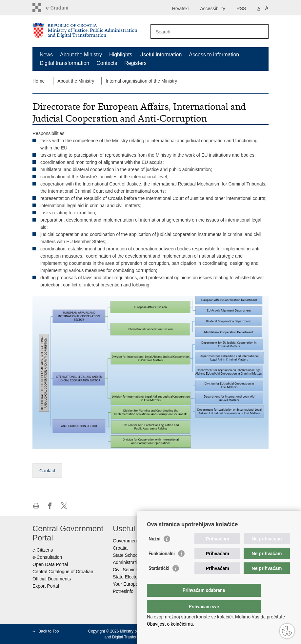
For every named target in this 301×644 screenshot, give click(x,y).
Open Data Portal (50, 564)
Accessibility (212, 9)
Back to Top (49, 631)
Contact (47, 471)
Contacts (107, 63)
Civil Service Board (132, 570)
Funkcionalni (162, 567)
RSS (241, 9)
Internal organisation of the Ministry (141, 81)
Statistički (159, 581)
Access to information (214, 55)
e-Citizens (43, 550)
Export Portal (46, 586)
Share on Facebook (50, 506)
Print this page (36, 506)
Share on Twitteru (64, 506)
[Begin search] (261, 31)
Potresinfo (123, 591)
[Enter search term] (202, 32)
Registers (135, 63)
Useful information (161, 55)
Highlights (121, 55)
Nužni (154, 552)
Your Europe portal (132, 584)
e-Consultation (47, 557)
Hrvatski (181, 9)
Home (39, 81)
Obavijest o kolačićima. (171, 624)
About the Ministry (81, 55)
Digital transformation (64, 63)
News (46, 55)
